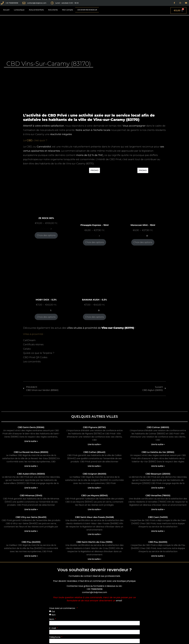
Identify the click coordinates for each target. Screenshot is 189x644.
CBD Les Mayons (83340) (94, 495)
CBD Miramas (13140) (31, 495)
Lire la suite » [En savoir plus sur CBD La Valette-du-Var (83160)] (158, 466)
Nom (52, 619)
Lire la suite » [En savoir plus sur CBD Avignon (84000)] (94, 488)
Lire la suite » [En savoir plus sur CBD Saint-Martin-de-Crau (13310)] (94, 559)
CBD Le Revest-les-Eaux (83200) (31, 452)
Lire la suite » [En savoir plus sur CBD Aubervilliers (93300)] (31, 488)
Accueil (6, 10)
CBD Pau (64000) (31, 542)
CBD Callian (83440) (94, 452)
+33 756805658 (94, 589)
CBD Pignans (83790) (94, 427)
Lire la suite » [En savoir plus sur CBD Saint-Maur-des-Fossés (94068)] (94, 534)
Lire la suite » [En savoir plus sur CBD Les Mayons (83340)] (94, 509)
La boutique (19, 10)
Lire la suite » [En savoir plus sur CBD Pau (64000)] (31, 556)
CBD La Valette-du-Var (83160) (158, 452)
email (119, 601)
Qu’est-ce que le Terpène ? (39, 353)
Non (53, 615)
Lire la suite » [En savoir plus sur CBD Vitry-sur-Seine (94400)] (31, 531)
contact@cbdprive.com (94, 592)
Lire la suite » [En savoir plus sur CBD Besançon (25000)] (158, 488)
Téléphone (55, 637)
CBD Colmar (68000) (158, 427)
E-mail (53, 628)
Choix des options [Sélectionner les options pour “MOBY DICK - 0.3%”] (46, 317)
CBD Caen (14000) (158, 517)
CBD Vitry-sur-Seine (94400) (31, 517)
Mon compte (68, 10)
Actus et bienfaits (36, 10)
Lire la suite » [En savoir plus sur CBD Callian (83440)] (94, 466)
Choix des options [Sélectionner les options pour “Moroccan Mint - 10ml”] (143, 242)
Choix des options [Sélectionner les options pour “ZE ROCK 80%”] (46, 235)
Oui (53, 611)
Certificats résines (33, 344)
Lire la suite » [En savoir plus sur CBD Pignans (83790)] (94, 444)
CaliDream (29, 340)
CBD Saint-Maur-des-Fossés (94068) (94, 517)
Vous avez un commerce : (63, 608)
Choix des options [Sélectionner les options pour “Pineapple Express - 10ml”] (94, 242)
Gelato (27, 349)
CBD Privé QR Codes (35, 357)
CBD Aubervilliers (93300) (31, 474)
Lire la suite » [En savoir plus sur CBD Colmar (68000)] (158, 444)
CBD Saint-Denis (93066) (31, 427)
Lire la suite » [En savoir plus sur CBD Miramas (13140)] (31, 509)
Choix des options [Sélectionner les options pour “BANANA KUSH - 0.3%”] (94, 317)
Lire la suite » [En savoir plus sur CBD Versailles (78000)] (158, 509)
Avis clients (53, 10)
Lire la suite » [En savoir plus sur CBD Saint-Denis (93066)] (31, 441)
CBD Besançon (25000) (158, 474)
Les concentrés (32, 362)
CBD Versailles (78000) (158, 495)
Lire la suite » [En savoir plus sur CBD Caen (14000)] (158, 531)
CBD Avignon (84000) (94, 474)
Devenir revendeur (87, 10)
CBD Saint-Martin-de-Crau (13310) (94, 542)
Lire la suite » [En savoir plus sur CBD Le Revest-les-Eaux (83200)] (31, 466)
